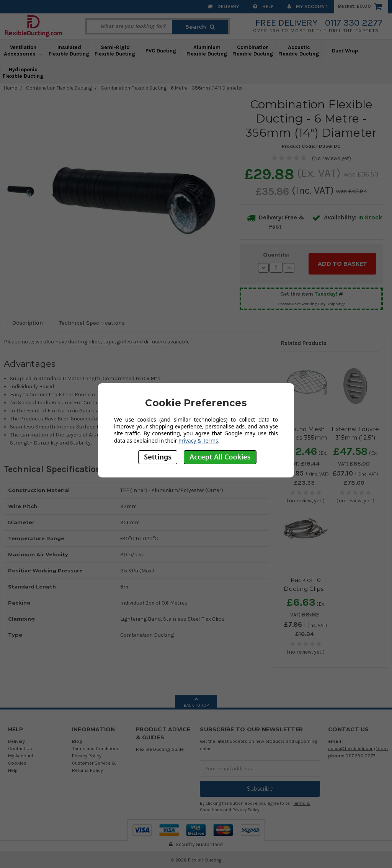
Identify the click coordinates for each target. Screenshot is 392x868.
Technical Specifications (92, 321)
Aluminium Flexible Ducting (207, 51)
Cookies (17, 761)
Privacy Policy (87, 754)
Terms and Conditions (96, 747)
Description (28, 321)
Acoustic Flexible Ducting (299, 51)
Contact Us (20, 747)
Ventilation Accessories (23, 51)
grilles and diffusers (141, 340)
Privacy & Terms (198, 441)
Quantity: (276, 255)
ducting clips (84, 340)
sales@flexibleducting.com (358, 747)
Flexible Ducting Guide (160, 748)
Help (263, 6)
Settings (158, 457)
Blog (77, 740)
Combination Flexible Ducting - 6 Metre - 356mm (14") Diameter (172, 88)
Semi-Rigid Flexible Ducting (115, 51)
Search (200, 27)
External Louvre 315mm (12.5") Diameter (355, 436)
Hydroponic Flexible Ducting (23, 73)
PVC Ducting (161, 51)
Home (11, 88)
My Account (307, 6)
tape (109, 340)
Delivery (223, 6)
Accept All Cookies (220, 457)
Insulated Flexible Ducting (69, 51)
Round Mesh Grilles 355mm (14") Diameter (306, 436)
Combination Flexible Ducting (253, 51)
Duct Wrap (345, 51)
